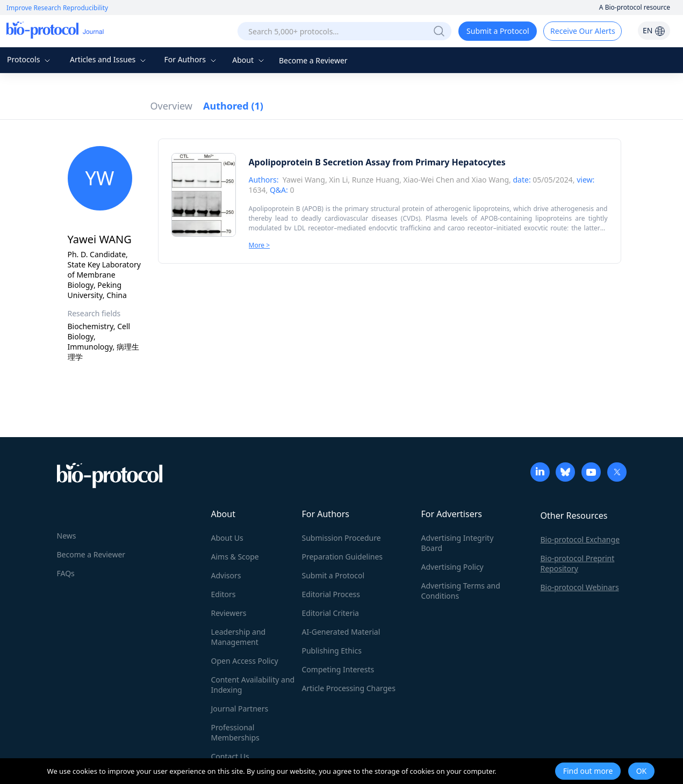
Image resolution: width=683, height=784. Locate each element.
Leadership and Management (239, 637)
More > (260, 245)
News (67, 536)
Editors (224, 594)
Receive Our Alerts (583, 31)
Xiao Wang (490, 180)
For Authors (191, 59)
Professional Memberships (235, 732)
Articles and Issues (109, 59)
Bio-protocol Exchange (580, 539)
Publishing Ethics (332, 651)
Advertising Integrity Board (458, 543)
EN (654, 30)
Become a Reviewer (313, 60)
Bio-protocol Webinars (580, 587)
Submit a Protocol (498, 31)
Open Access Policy (245, 661)
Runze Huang (376, 180)
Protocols (30, 59)
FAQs (66, 573)
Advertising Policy (452, 567)
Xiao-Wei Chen (429, 180)
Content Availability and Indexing (253, 685)
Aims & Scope (235, 557)
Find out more (588, 771)
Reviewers (229, 613)
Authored (233, 106)
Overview (172, 106)
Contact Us (230, 756)
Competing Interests (338, 669)
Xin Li (338, 180)
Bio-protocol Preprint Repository (578, 563)
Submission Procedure (341, 538)
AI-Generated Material (341, 632)
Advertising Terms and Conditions (461, 591)
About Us (227, 538)
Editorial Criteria (330, 613)
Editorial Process (331, 594)
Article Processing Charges (349, 688)
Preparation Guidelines (343, 557)
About (249, 60)
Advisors (226, 575)
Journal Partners (240, 709)
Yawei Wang (304, 180)
